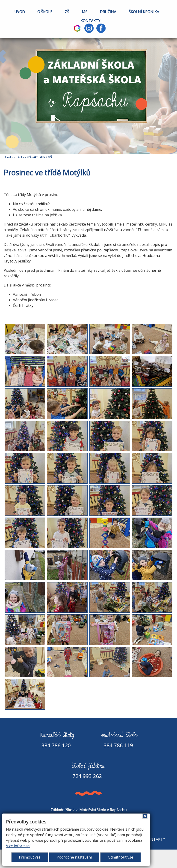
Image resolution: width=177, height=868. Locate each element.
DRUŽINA (108, 12)
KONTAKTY (90, 21)
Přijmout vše (30, 857)
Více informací (18, 846)
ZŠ (67, 12)
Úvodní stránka (14, 157)
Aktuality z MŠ (43, 157)
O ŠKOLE (45, 12)
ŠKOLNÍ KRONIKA (144, 12)
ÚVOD (20, 12)
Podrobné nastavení (74, 857)
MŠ (85, 12)
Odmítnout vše (121, 857)
